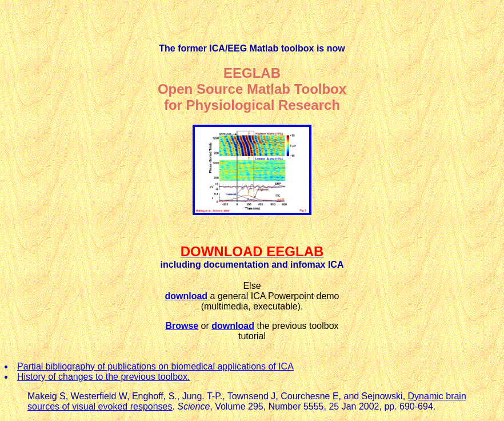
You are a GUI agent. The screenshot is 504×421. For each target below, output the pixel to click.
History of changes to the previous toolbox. (103, 377)
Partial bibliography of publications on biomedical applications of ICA (155, 366)
